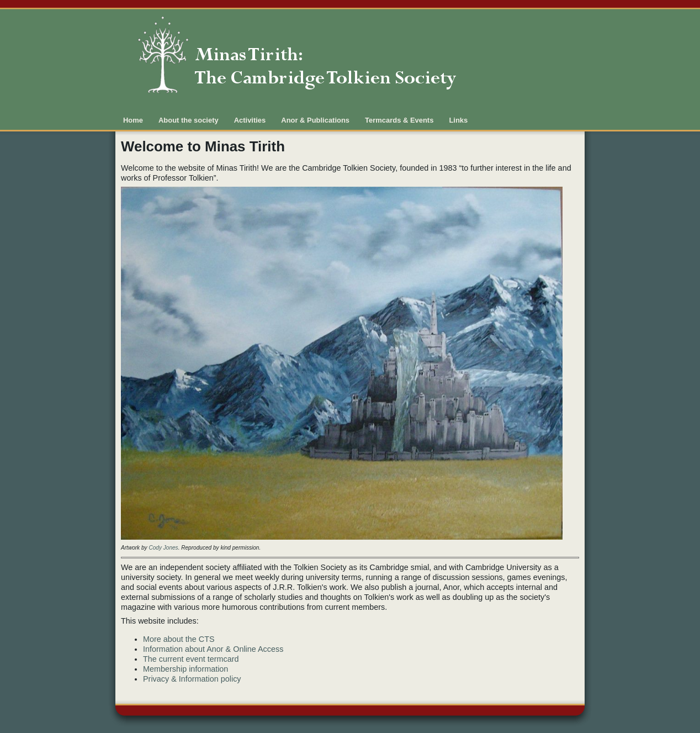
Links (458, 120)
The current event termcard (191, 659)
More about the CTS (179, 639)
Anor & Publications (315, 120)
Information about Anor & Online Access (213, 649)
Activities (250, 120)
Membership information (185, 669)
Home (133, 120)
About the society (189, 120)
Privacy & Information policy (192, 679)
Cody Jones (163, 548)
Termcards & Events (399, 120)
